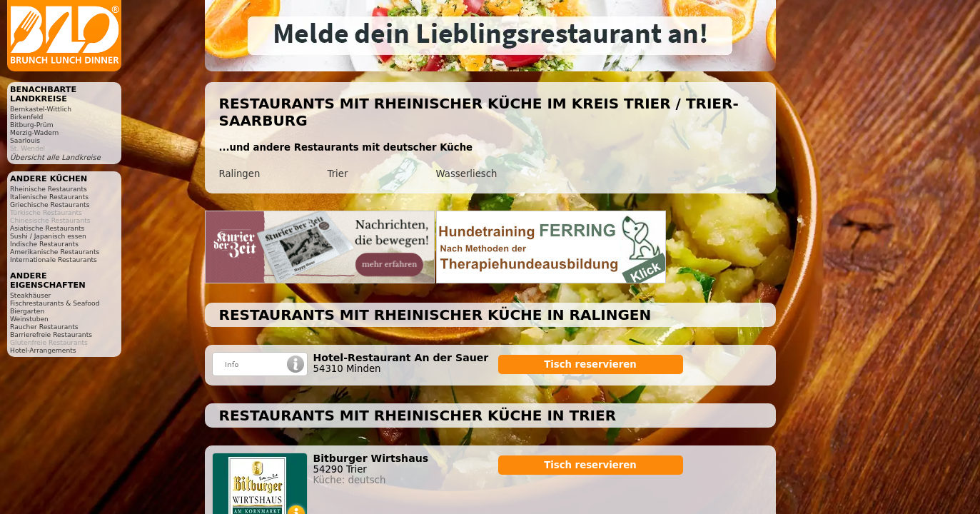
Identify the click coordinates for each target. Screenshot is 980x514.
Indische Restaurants (44, 244)
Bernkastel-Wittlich (41, 109)
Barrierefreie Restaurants (51, 334)
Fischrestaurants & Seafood (55, 303)
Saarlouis (25, 140)
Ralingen (240, 174)
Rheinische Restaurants (49, 189)
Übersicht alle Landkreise (55, 157)
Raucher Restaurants (44, 327)
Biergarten (27, 311)
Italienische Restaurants (49, 197)
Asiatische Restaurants (47, 228)
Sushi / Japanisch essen (48, 236)
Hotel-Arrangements (43, 350)
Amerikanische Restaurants (55, 252)
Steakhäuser (30, 295)
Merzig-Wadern (34, 132)
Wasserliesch (467, 174)
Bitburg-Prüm (32, 125)
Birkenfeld (26, 117)
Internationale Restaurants (54, 259)
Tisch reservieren (590, 364)
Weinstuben (29, 319)
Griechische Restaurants (50, 205)
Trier (338, 174)
